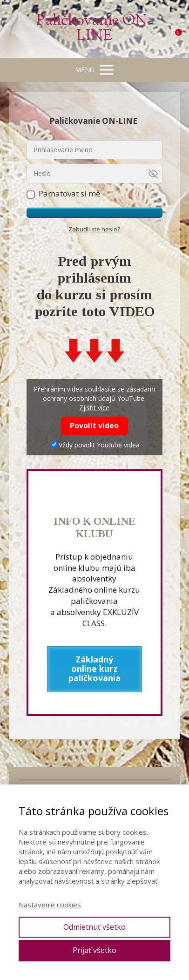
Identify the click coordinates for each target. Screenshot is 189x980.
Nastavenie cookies (50, 905)
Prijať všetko (94, 950)
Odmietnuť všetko (94, 927)
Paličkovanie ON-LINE (94, 29)
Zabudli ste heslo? (94, 229)
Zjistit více (94, 408)
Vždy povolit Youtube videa (95, 445)
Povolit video (94, 426)
